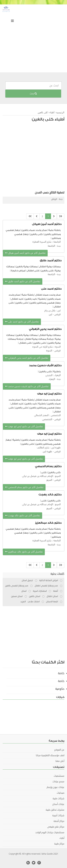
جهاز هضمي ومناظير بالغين (45, 303)
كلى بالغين (43, 112)
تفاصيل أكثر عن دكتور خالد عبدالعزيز (24, 552)
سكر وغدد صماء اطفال (48, 295)
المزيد (23, 602)
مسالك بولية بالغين (27, 267)
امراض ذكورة (18, 271)
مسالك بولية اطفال (49, 267)
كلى (44, 472)
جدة (61, 199)
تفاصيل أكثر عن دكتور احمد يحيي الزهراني (27, 358)
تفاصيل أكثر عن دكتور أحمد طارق (23, 282)
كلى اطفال (33, 271)
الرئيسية (60, 112)
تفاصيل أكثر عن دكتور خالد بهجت (22, 516)
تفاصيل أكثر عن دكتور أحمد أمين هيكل (25, 253)
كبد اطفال (17, 299)
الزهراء (52, 379)
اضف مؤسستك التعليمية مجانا (50, 755)
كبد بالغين (30, 299)
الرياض (54, 199)
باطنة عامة (54, 230)
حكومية (60, 689)
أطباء (52, 112)
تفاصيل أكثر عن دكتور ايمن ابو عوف (24, 427)
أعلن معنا (60, 761)
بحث (33, 94)
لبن (50, 315)
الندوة (49, 351)
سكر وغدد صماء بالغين (34, 230)
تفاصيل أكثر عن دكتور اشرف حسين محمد (27, 386)
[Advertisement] (33, 39)
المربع (49, 480)
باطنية (42, 299)
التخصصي (47, 420)
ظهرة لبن (47, 452)
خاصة (61, 673)
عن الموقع (59, 750)
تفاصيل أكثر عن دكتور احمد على (22, 322)
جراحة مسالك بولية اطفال (39, 339)
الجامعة (51, 246)
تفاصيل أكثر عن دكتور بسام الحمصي (24, 487)
